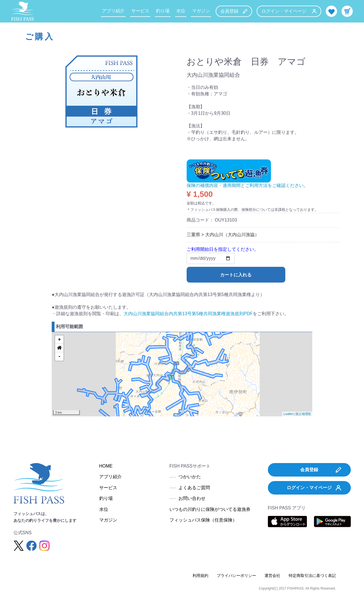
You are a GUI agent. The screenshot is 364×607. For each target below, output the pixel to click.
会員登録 (234, 11)
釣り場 (163, 11)
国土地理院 (303, 414)
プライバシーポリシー (236, 576)
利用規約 (200, 576)
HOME (106, 466)
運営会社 (272, 576)
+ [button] (59, 340)
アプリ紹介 (113, 11)
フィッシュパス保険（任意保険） (203, 520)
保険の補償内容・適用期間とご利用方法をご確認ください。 (247, 185)
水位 (181, 11)
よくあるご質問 (194, 488)
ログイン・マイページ (289, 11)
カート (347, 11)
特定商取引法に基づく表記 (312, 576)
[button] (59, 348)
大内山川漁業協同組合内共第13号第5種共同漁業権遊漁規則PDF (188, 314)
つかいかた (190, 477)
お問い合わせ (192, 498)
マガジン (201, 11)
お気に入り (331, 11)
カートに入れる (236, 275)
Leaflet (288, 414)
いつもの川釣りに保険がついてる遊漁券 (210, 509)
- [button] (59, 356)
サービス (140, 11)
